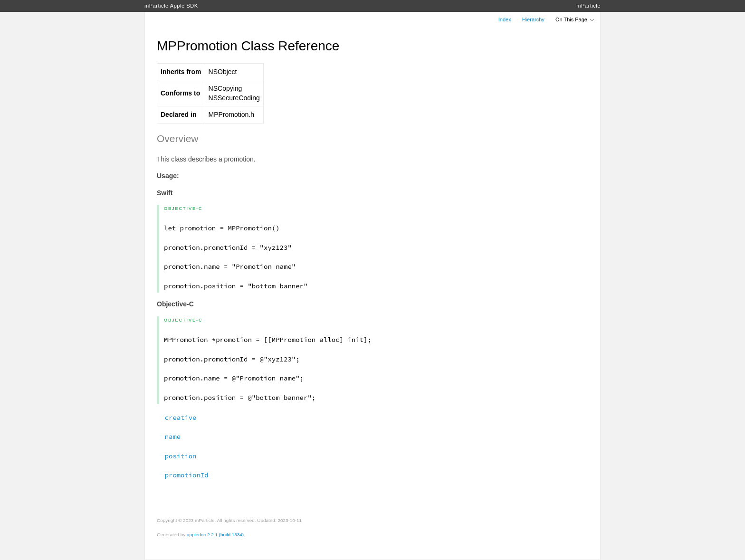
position (177, 456)
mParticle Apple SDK (171, 6)
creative (177, 418)
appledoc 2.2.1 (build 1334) (215, 535)
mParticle (588, 6)
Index (505, 19)
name (169, 437)
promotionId (182, 475)
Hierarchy (533, 19)
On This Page (575, 19)
